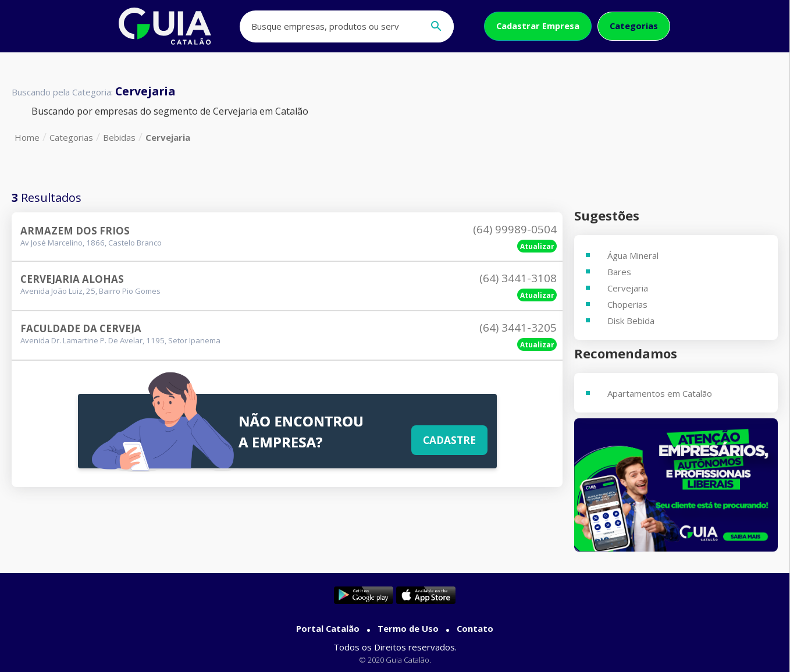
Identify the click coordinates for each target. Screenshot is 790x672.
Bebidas (119, 137)
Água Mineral (633, 255)
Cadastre (449, 440)
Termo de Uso (408, 628)
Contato (475, 628)
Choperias (627, 304)
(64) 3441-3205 (518, 328)
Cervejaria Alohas (72, 279)
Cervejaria (168, 137)
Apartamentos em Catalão (660, 393)
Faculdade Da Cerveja (81, 328)
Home (27, 137)
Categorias (634, 26)
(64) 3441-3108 (518, 278)
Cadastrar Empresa (538, 26)
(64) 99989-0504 (515, 229)
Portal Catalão (328, 628)
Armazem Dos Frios (75, 231)
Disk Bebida (631, 321)
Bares (619, 272)
